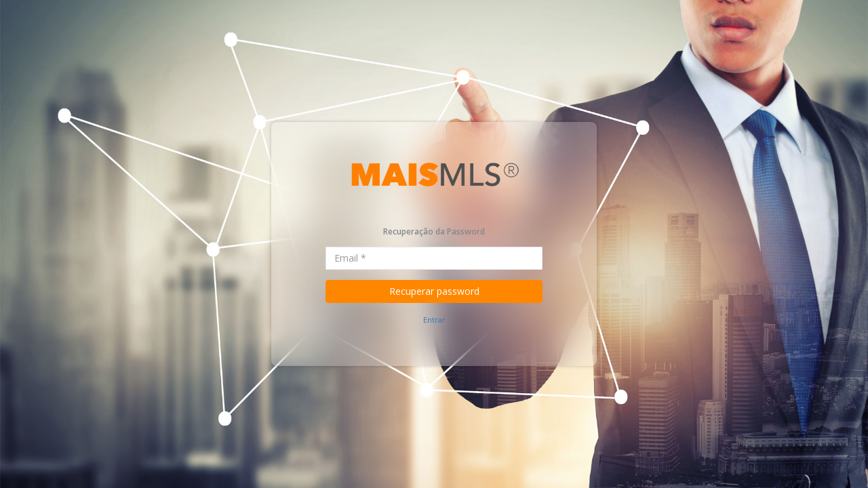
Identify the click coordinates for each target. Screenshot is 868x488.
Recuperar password (434, 291)
